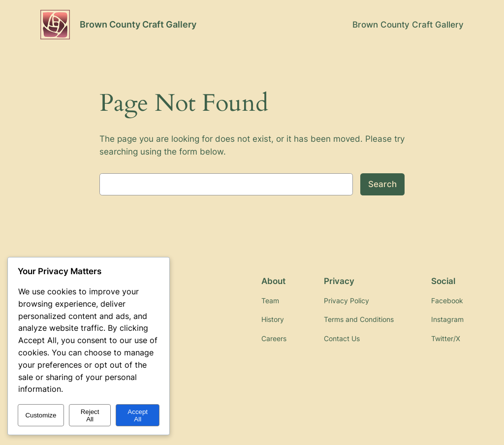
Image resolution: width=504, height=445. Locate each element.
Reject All (90, 415)
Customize (41, 415)
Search (382, 184)
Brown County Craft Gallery (138, 24)
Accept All (138, 415)
